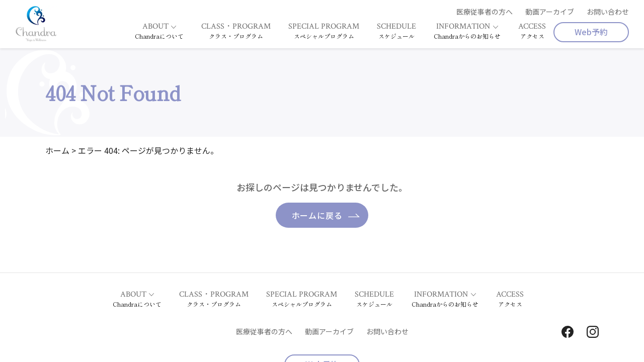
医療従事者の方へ (485, 12)
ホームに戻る (317, 215)
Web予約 (591, 32)
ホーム (57, 150)
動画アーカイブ (550, 12)
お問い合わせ (608, 12)
